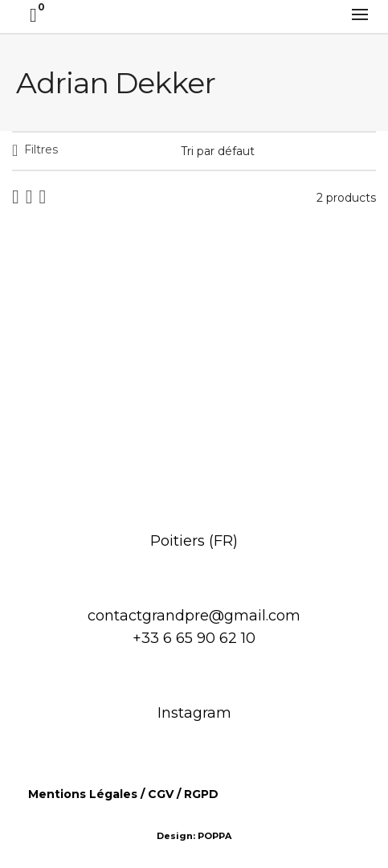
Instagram (194, 713)
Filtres (41, 149)
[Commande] (278, 151)
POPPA (214, 836)
